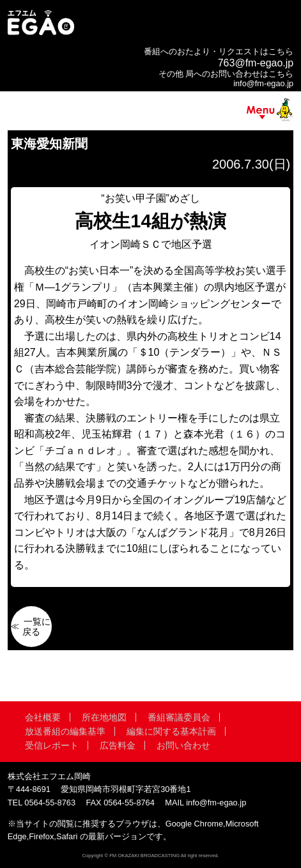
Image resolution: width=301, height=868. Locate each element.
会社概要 (43, 717)
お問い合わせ (183, 745)
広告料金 (118, 745)
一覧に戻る (36, 627)
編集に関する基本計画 (171, 731)
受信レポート (52, 745)
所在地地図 (104, 717)
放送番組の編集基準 (65, 731)
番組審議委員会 (179, 717)
